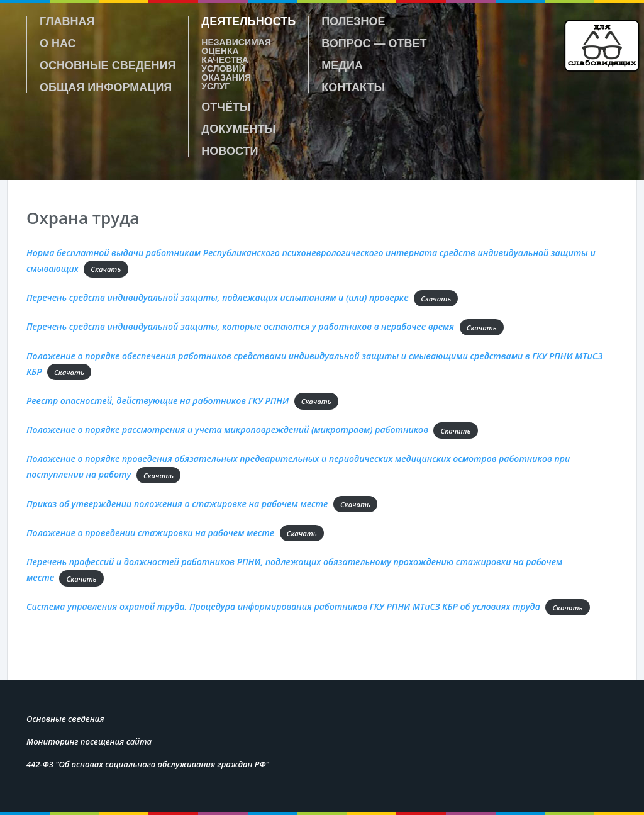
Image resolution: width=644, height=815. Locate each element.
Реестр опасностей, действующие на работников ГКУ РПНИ (158, 401)
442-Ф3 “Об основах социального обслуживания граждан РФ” (148, 764)
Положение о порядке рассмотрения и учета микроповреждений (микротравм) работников (227, 430)
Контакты (353, 87)
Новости (230, 151)
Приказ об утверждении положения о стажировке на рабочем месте (177, 504)
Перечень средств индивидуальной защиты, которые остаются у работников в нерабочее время (240, 326)
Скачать (106, 269)
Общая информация (106, 87)
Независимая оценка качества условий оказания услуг (236, 64)
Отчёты (226, 107)
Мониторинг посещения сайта (89, 741)
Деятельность (248, 21)
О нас (58, 43)
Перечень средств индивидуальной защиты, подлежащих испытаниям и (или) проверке (218, 297)
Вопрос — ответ (374, 43)
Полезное (353, 21)
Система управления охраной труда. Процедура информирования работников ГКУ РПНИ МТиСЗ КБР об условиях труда (283, 606)
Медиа (342, 65)
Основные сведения (108, 65)
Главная (67, 21)
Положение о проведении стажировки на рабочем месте (150, 533)
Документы (238, 129)
